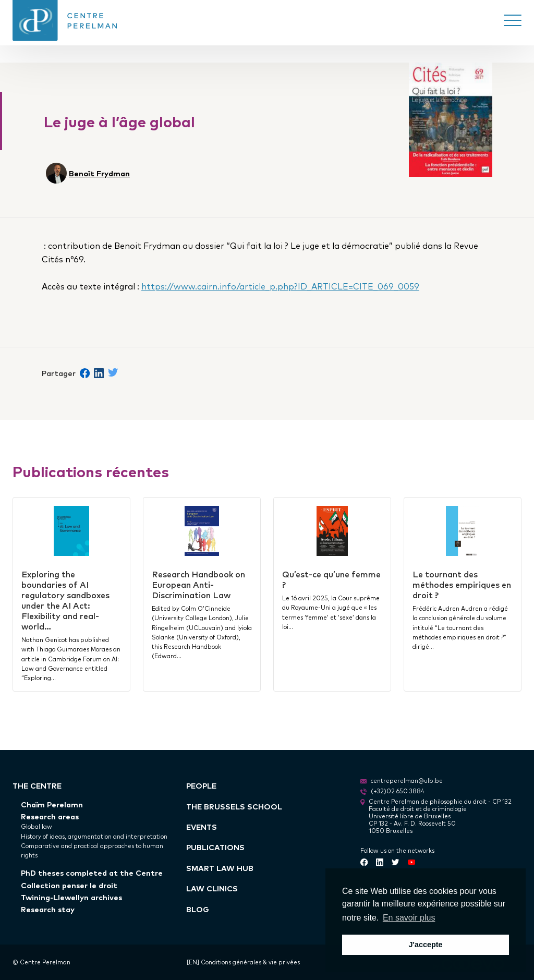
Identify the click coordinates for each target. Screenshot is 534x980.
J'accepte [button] (425, 945)
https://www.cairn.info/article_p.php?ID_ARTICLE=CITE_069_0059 (280, 286)
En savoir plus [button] (409, 918)
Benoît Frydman (99, 173)
